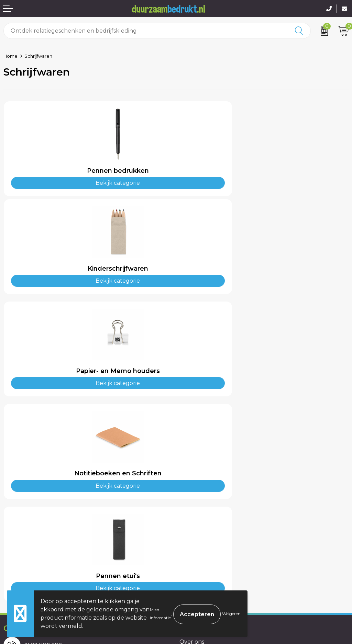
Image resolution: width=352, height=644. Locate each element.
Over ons (192, 442)
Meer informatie (160, 614)
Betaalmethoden (27, 544)
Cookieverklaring (203, 544)
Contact (14, 534)
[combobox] (146, 31)
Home (10, 56)
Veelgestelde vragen (208, 452)
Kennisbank (196, 473)
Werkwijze (194, 462)
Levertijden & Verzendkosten (43, 555)
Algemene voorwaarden (213, 534)
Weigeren (231, 614)
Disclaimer (194, 565)
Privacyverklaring (203, 555)
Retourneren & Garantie (37, 565)
